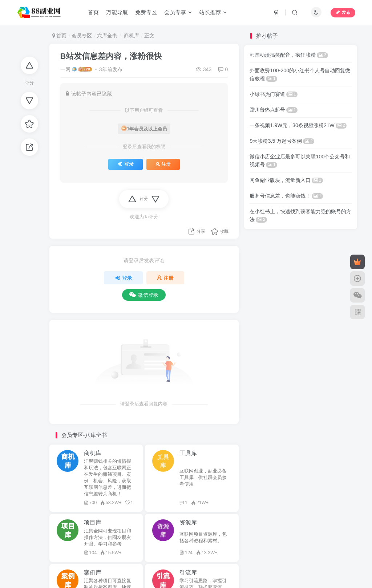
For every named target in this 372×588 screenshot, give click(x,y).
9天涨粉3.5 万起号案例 (282, 141)
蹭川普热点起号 (274, 110)
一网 (65, 69)
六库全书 (107, 36)
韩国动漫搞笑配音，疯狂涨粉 (289, 55)
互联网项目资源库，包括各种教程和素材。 (203, 538)
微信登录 (144, 295)
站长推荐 (213, 12)
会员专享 (178, 12)
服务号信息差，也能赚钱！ (286, 196)
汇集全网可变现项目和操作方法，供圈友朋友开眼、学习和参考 (108, 538)
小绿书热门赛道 (274, 94)
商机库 (131, 36)
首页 (93, 12)
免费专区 (146, 12)
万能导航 (117, 12)
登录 (126, 164)
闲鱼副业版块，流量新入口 (286, 180)
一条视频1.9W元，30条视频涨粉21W (298, 125)
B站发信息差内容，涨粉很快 (111, 56)
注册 (163, 164)
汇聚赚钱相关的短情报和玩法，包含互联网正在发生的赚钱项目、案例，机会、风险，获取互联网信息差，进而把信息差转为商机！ (108, 478)
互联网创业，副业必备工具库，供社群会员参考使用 (203, 478)
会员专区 (82, 36)
